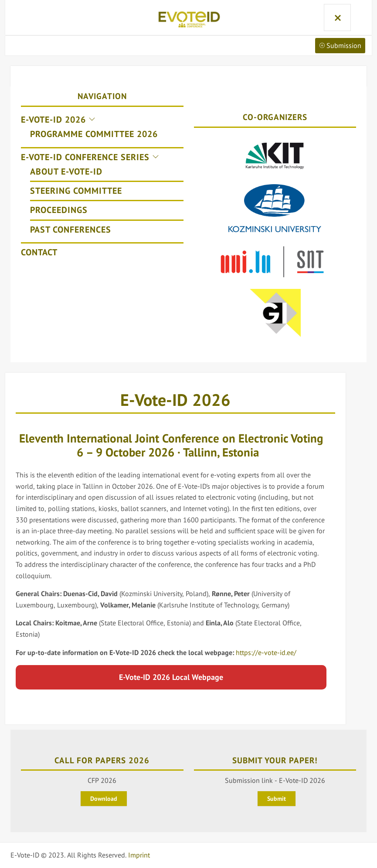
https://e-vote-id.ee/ (266, 652)
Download (104, 799)
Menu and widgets (337, 17)
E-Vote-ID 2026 (175, 400)
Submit (277, 799)
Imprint (139, 855)
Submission (340, 45)
